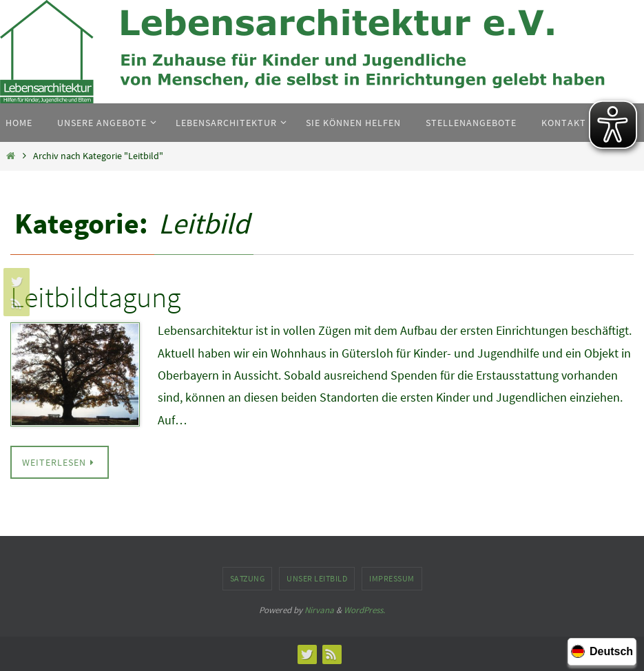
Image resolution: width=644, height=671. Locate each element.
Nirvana (319, 610)
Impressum (392, 578)
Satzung (248, 578)
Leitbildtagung (95, 297)
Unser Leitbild (317, 578)
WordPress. (364, 610)
